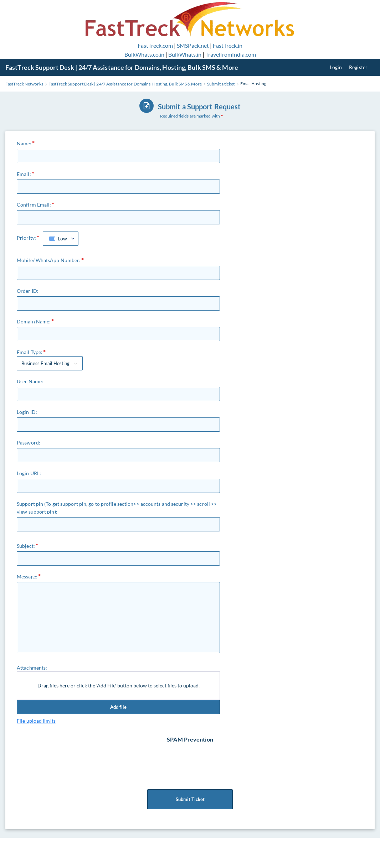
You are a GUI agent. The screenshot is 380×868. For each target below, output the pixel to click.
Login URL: (29, 473)
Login (336, 67)
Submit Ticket (190, 799)
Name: (24, 143)
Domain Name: (34, 321)
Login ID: (27, 412)
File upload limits (36, 721)
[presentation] (191, 758)
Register (358, 67)
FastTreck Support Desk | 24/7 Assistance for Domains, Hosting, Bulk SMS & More (122, 67)
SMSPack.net (193, 45)
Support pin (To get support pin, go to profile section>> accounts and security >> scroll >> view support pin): (117, 508)
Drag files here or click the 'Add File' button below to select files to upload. (119, 685)
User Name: (30, 381)
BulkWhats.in (185, 54)
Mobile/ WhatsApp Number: (49, 260)
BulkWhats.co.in (144, 54)
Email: (24, 174)
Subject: (26, 546)
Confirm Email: (34, 205)
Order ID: (28, 291)
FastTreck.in (228, 45)
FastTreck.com (155, 45)
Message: (27, 576)
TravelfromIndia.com (231, 54)
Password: (29, 443)
